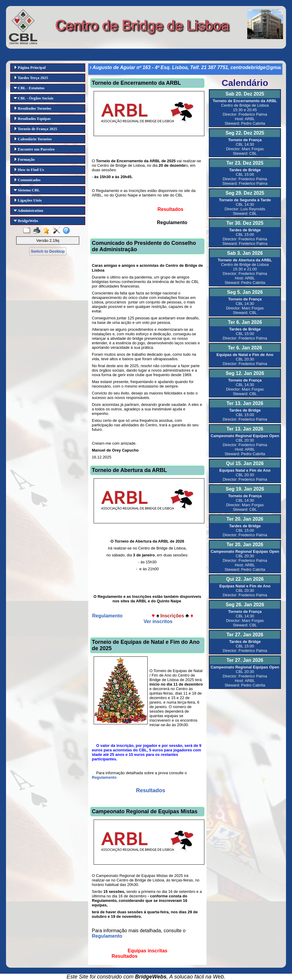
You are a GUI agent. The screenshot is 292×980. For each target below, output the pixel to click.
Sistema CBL (27, 190)
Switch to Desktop (48, 251)
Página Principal (30, 67)
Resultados (151, 790)
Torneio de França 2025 (35, 129)
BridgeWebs (26, 221)
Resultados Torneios (33, 108)
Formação (24, 159)
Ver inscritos (158, 621)
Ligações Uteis (28, 200)
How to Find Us (29, 170)
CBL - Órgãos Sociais (34, 98)
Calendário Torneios (33, 139)
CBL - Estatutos (29, 88)
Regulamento (108, 616)
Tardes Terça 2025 (31, 78)
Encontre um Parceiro (34, 149)
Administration (29, 210)
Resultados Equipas (32, 119)
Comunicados (27, 180)
